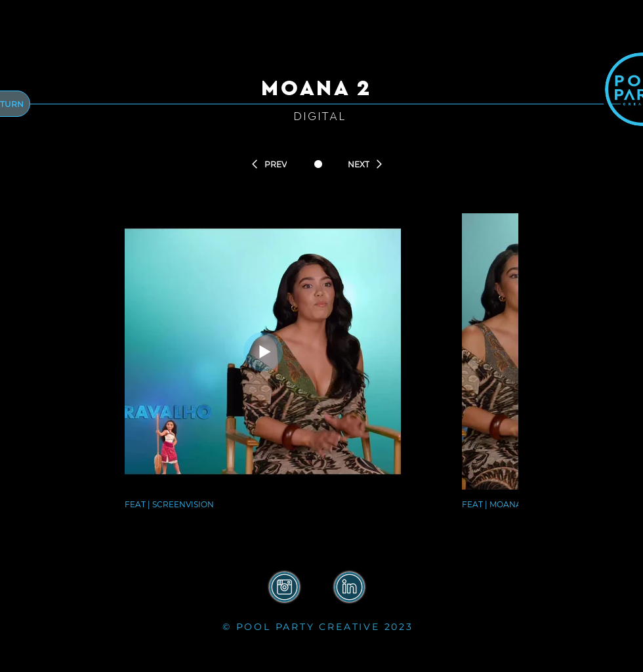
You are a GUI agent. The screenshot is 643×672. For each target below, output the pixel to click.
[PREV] (268, 164)
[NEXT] (365, 164)
